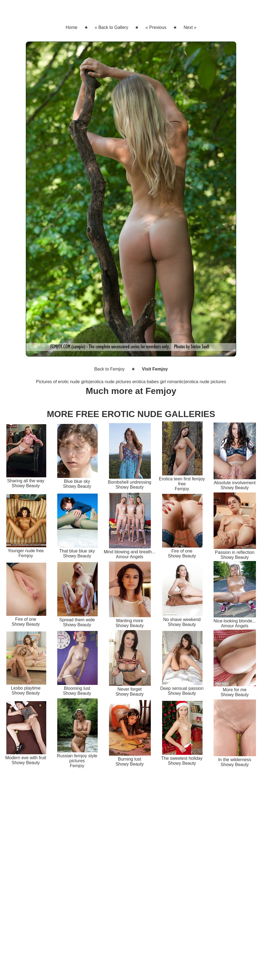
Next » (190, 27)
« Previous (156, 27)
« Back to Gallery (111, 27)
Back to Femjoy (109, 369)
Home (71, 27)
